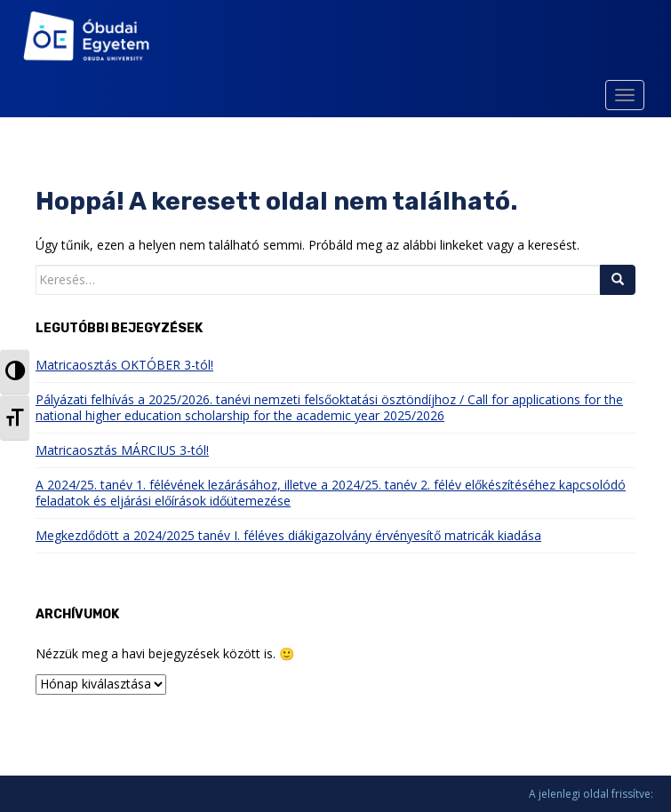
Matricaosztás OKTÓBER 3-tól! (124, 365)
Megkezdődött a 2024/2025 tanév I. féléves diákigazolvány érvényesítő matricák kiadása (288, 535)
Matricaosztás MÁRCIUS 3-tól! (122, 450)
